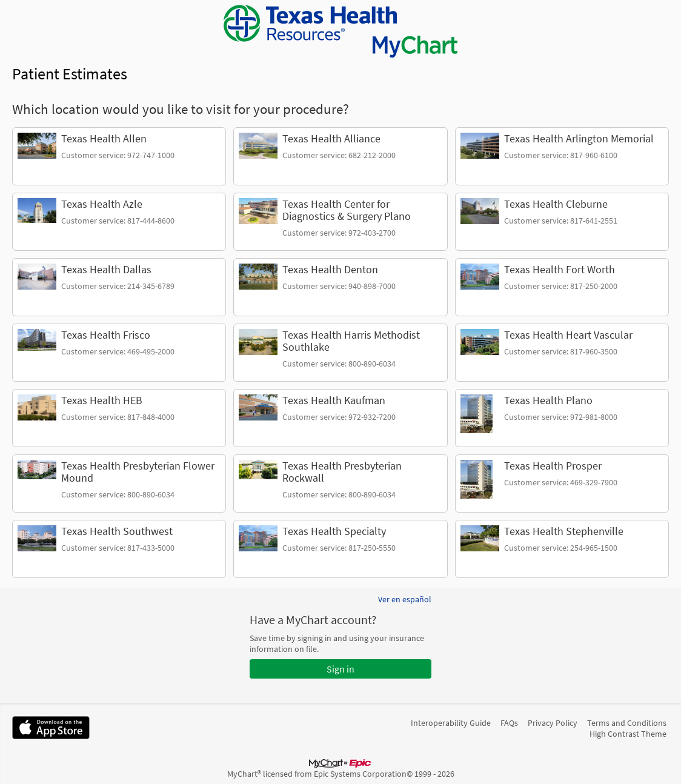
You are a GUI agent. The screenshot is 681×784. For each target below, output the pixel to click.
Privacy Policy (553, 723)
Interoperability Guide (451, 723)
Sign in (340, 669)
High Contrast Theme (628, 734)
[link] (119, 156)
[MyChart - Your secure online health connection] (340, 31)
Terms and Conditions (627, 723)
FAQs (509, 723)
